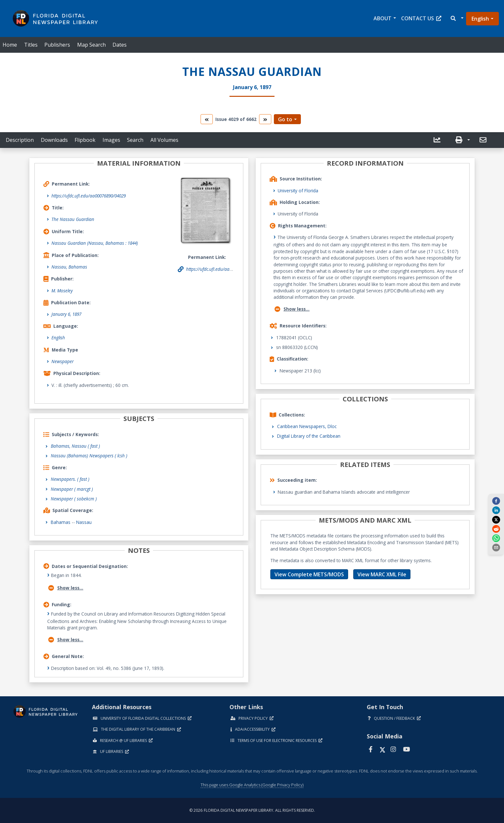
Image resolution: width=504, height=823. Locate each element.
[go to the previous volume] (207, 119)
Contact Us (421, 18)
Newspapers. (70, 479)
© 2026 (252, 810)
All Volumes (164, 140)
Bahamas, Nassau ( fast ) (75, 446)
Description (20, 140)
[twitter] (496, 519)
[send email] (496, 547)
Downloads (54, 140)
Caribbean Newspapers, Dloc (307, 426)
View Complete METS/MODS (309, 574)
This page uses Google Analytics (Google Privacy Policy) (252, 785)
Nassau (84, 522)
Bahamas (61, 522)
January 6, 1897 (66, 314)
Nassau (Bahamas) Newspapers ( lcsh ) (89, 456)
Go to (285, 119)
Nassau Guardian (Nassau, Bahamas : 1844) (95, 243)
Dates (120, 45)
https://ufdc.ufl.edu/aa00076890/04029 (89, 196)
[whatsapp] (496, 538)
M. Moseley (62, 291)
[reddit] (496, 529)
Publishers (57, 45)
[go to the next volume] (265, 119)
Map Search (91, 45)
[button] (457, 18)
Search (135, 140)
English (480, 19)
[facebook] (496, 500)
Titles (31, 45)
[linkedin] (496, 510)
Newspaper (63, 361)
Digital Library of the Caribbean (309, 436)
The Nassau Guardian (73, 219)
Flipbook (85, 140)
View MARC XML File (382, 574)
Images (111, 140)
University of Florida (298, 191)
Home (10, 45)
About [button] (382, 18)
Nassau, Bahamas (69, 267)
